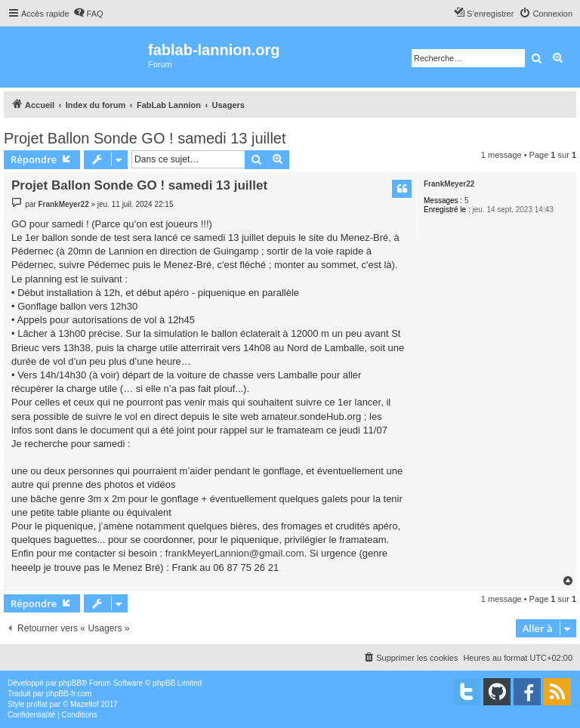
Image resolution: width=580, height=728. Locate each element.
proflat (37, 704)
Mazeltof (85, 704)
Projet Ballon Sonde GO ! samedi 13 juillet (145, 138)
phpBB (70, 683)
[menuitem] (88, 14)
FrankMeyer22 (449, 184)
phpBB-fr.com (69, 694)
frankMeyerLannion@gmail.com (235, 553)
